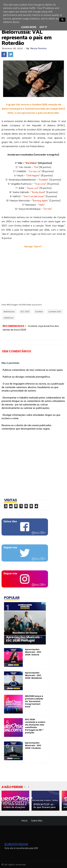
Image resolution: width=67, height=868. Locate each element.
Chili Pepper (33, 176)
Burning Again (40, 201)
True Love (40, 184)
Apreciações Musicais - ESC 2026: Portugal (24, 639)
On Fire (48, 209)
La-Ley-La (35, 171)
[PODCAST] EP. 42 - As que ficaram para (44, 806)
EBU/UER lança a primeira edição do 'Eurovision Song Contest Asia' (34, 701)
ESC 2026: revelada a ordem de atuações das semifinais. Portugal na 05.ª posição (35, 726)
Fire (36, 167)
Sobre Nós (37, 821)
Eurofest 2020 (55, 312)
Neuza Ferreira (38, 48)
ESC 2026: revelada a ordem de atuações (15, 806)
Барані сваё (33, 188)
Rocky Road (38, 192)
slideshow (9, 318)
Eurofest (39, 312)
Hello (42, 205)
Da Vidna (31, 163)
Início (24, 821)
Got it (43, 27)
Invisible (43, 180)
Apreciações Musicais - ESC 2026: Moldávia (33, 675)
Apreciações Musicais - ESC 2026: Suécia (33, 652)
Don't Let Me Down (34, 196)
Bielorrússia (9, 312)
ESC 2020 (25, 312)
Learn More (29, 27)
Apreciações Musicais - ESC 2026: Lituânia (33, 745)
